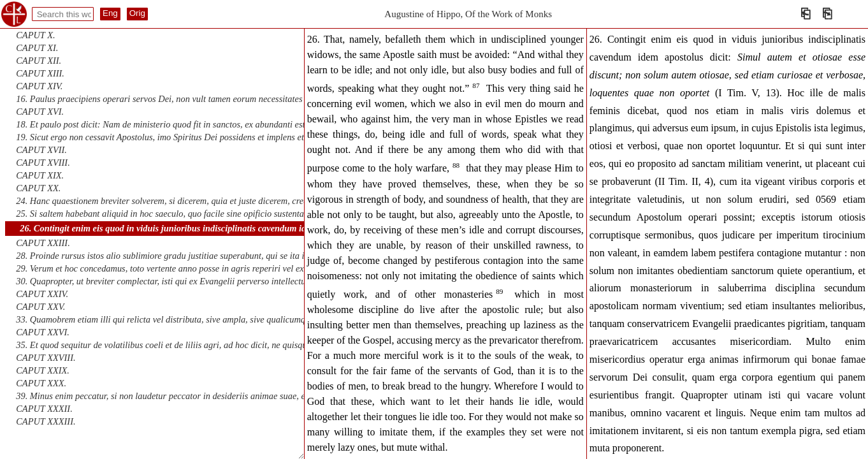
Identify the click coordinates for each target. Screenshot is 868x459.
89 (499, 291)
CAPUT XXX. (41, 383)
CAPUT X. (35, 35)
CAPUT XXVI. (43, 332)
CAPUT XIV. (39, 86)
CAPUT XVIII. (43, 163)
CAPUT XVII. (41, 150)
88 (456, 165)
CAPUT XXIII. (43, 243)
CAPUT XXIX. (43, 370)
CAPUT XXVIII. (46, 358)
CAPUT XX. (38, 188)
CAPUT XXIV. (42, 294)
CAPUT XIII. (40, 73)
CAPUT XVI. (40, 112)
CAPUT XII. (39, 61)
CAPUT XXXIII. (46, 421)
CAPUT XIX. (40, 175)
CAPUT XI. (37, 48)
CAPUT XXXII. (44, 409)
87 (476, 85)
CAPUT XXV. (40, 307)
